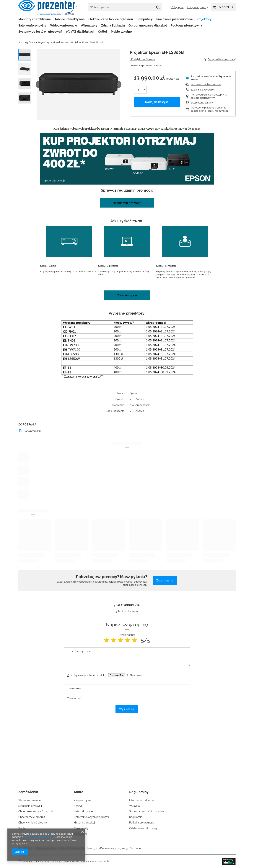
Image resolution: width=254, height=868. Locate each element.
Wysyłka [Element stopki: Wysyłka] (135, 806)
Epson (133, 393)
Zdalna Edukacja (113, 26)
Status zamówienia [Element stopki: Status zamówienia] (30, 800)
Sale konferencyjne (32, 26)
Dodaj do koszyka (157, 102)
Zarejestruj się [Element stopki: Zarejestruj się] (82, 800)
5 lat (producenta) (140, 405)
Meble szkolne (121, 32)
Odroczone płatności (203, 108)
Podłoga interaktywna (186, 26)
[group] (79, 84)
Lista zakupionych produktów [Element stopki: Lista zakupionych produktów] (92, 817)
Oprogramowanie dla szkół (148, 26)
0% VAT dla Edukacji (80, 32)
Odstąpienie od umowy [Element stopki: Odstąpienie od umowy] (143, 828)
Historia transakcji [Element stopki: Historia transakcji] (85, 823)
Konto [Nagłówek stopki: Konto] (79, 792)
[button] (39, 84)
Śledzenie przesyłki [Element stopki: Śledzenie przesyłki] (30, 806)
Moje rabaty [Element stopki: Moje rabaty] (81, 828)
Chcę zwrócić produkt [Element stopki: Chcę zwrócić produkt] (32, 817)
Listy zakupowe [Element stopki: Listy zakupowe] (83, 811)
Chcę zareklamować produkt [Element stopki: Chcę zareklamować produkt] (36, 811)
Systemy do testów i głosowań (40, 32)
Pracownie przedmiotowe (175, 19)
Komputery (145, 19)
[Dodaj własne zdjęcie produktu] (137, 675)
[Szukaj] (158, 7)
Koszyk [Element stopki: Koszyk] (78, 806)
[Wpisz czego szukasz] (125, 7)
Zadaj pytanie (165, 581)
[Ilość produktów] (140, 90)
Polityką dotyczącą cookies (38, 837)
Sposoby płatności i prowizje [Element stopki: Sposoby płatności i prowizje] (147, 811)
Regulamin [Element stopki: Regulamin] (136, 817)
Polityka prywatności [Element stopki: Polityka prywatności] (142, 823)
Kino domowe (61, 42)
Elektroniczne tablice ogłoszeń (111, 19)
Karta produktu (32, 431)
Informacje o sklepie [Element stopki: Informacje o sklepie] (141, 800)
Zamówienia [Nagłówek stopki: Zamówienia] (28, 792)
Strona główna (27, 42)
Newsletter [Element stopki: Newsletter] (81, 834)
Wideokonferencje (64, 26)
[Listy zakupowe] (198, 7)
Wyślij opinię (127, 709)
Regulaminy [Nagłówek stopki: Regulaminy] (139, 792)
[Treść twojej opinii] (127, 657)
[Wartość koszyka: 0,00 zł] (223, 7)
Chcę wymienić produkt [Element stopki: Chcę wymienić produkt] (33, 823)
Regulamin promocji (127, 203)
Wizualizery (89, 26)
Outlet (103, 32)
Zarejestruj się (127, 295)
